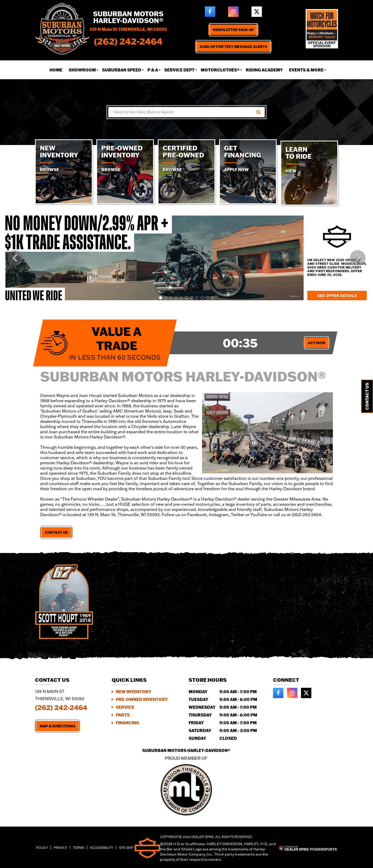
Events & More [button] (306, 70)
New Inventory (134, 692)
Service (125, 707)
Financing (127, 723)
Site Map (126, 848)
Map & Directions (58, 726)
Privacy (60, 848)
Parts (123, 715)
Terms (79, 848)
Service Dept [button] (179, 70)
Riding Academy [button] (264, 70)
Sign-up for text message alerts (233, 47)
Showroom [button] (82, 70)
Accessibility (102, 848)
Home (56, 70)
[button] (15, 258)
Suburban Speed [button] (122, 70)
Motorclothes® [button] (220, 70)
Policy (42, 848)
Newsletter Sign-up (233, 30)
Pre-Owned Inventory (142, 699)
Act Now (317, 343)
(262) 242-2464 (61, 707)
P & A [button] (153, 70)
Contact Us (56, 532)
